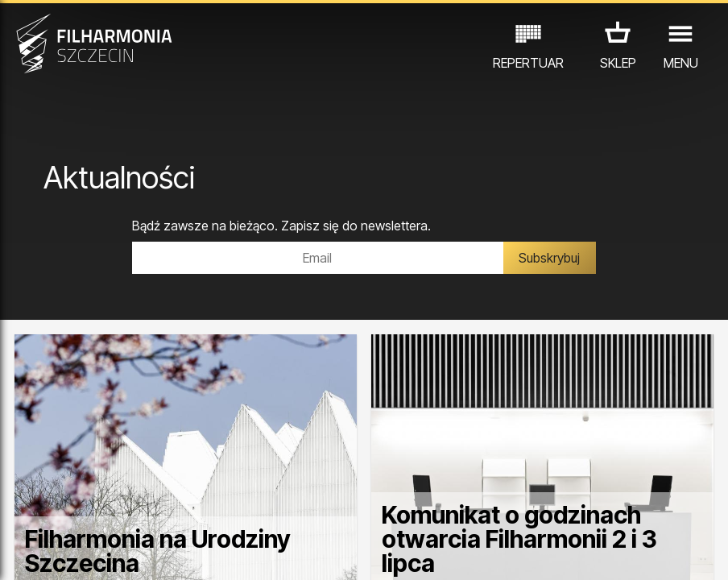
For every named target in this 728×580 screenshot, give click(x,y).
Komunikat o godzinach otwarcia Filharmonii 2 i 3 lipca (519, 539)
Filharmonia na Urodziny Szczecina (158, 551)
